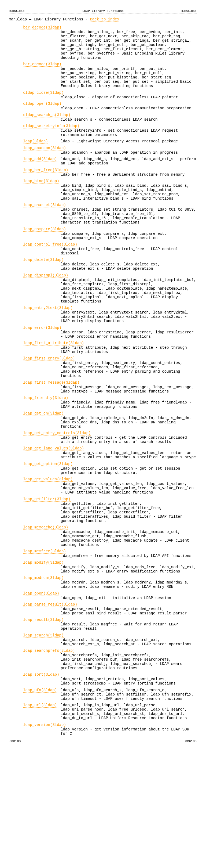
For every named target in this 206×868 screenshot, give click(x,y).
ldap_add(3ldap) (40, 181)
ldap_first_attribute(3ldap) (54, 395)
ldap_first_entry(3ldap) (49, 413)
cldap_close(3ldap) (43, 105)
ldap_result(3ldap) (43, 716)
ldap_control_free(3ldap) (50, 281)
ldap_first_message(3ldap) (51, 441)
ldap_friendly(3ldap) (46, 459)
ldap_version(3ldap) (45, 838)
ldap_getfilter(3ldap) (47, 576)
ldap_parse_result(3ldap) (50, 699)
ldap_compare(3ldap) (45, 263)
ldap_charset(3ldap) (45, 235)
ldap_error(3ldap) (42, 378)
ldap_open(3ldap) (41, 686)
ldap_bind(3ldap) (41, 207)
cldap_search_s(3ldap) (47, 131)
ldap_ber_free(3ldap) (46, 194)
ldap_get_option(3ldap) (48, 536)
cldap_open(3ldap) (42, 118)
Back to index (104, 20)
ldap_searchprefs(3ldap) (49, 752)
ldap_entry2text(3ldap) (48, 354)
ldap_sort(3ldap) (41, 780)
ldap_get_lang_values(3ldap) (54, 518)
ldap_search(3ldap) (43, 734)
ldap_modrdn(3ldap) (43, 668)
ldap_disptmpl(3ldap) (46, 316)
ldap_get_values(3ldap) (48, 553)
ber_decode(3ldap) (42, 29)
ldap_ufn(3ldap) (40, 798)
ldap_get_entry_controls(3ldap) (57, 500)
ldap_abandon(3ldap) (45, 169)
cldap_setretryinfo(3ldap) (51, 144)
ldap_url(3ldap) (40, 815)
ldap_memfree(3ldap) (45, 637)
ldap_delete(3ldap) (43, 298)
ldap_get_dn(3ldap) (43, 477)
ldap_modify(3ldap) (43, 650)
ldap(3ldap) (35, 161)
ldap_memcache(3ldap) (46, 609)
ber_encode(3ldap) (42, 72)
